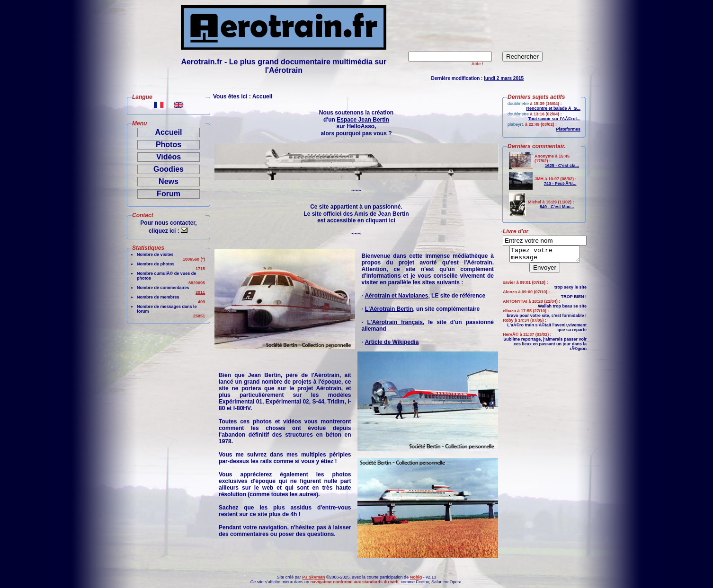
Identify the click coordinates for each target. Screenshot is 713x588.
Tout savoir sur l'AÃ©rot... (554, 119)
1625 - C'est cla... (562, 166)
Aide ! (477, 64)
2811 (200, 292)
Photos (169, 145)
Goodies (169, 169)
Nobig (416, 577)
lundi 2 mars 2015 (504, 78)
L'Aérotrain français (395, 322)
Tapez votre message (545, 255)
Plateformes (568, 129)
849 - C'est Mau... (557, 207)
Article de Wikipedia (392, 342)
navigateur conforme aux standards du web (354, 582)
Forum (169, 194)
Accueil (169, 132)
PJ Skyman (313, 577)
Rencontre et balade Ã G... (553, 108)
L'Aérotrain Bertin (389, 309)
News (169, 181)
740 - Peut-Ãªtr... (560, 184)
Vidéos (169, 157)
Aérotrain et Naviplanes (396, 296)
